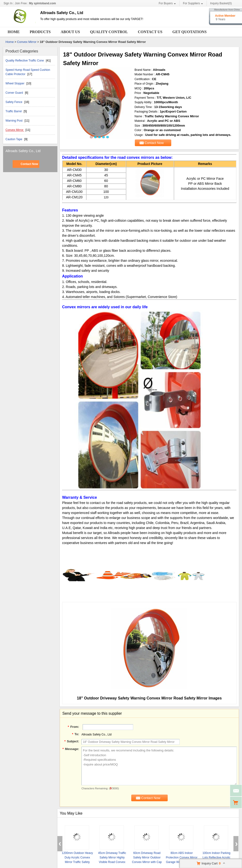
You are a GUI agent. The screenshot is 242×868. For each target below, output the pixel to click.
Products (40, 32)
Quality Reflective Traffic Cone (25, 61)
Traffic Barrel (14, 111)
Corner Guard (15, 93)
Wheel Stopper (15, 83)
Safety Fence (14, 102)
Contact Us (150, 32)
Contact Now (29, 164)
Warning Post (14, 121)
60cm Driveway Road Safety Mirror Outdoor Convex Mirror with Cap (147, 858)
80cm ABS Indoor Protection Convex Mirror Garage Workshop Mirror (182, 858)
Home (14, 32)
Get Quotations (190, 32)
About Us (70, 32)
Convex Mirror (27, 42)
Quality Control (109, 32)
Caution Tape (14, 139)
